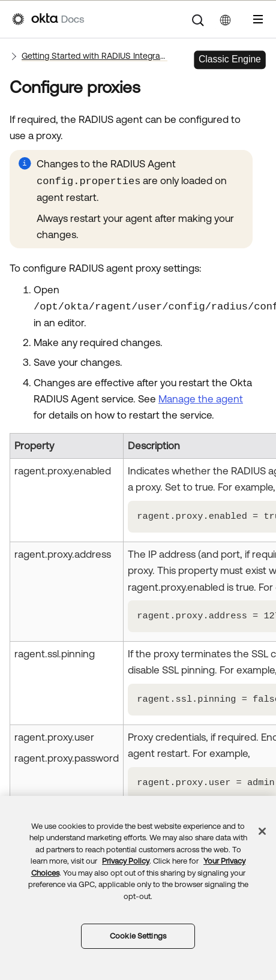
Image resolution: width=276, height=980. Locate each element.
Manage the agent (201, 399)
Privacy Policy (126, 861)
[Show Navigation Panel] (258, 19)
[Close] (262, 831)
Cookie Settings (138, 936)
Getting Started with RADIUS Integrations (94, 56)
